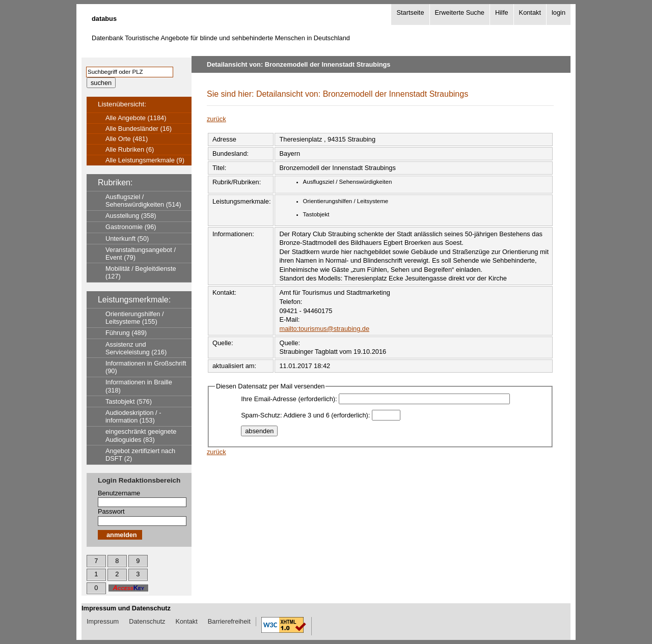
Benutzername (119, 493)
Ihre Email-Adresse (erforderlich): (289, 399)
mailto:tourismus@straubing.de (324, 329)
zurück (216, 119)
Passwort (111, 511)
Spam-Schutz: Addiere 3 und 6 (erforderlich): (305, 415)
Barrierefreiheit (229, 621)
